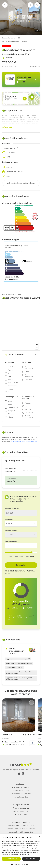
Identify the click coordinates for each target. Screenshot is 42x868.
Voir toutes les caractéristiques (21, 183)
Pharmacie (29, 413)
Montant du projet (12, 508)
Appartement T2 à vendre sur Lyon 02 (19, 663)
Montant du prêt (11, 530)
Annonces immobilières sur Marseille (21, 829)
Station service (13, 386)
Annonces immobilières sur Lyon (21, 832)
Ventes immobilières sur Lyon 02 (15, 41)
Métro (10, 373)
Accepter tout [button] (11, 859)
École (27, 372)
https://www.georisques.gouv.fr (24, 441)
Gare (9, 376)
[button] (21, 864)
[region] (21, 326)
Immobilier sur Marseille (21, 794)
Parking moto (13, 383)
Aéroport (11, 389)
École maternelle (29, 368)
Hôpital (10, 417)
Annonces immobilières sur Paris (21, 825)
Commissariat (13, 408)
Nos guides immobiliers (21, 787)
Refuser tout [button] (31, 859)
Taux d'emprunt (11, 541)
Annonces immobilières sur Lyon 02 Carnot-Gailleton (18, 673)
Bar (26, 406)
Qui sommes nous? (21, 811)
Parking (11, 380)
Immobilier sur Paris (21, 791)
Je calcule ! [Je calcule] (21, 565)
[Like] (31, 703)
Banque (28, 409)
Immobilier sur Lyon (21, 797)
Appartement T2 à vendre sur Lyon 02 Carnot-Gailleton (19, 679)
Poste (10, 404)
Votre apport (10, 519)
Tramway (11, 370)
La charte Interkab (21, 814)
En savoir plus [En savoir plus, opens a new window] (25, 855)
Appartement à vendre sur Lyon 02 (18, 659)
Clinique (11, 414)
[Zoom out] (37, 348)
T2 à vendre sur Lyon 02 (14, 667)
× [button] (39, 836)
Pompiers (11, 411)
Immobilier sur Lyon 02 (11, 38)
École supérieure (29, 376)
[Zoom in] (37, 344)
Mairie (10, 401)
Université (29, 380)
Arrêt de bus (12, 367)
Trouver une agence (21, 808)
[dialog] (21, 851)
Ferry (10, 392)
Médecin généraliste (29, 417)
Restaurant (29, 403)
